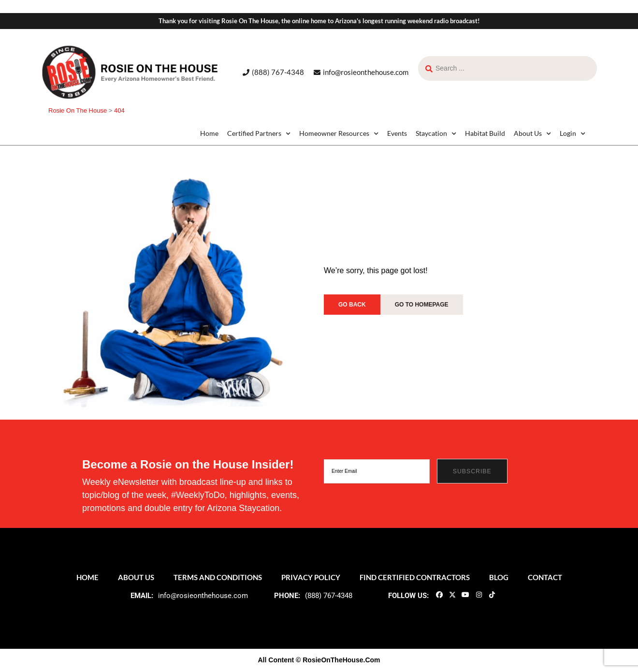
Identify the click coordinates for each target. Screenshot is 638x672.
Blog (499, 577)
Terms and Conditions (218, 577)
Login (573, 133)
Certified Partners (259, 133)
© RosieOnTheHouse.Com (338, 660)
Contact (545, 577)
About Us (532, 133)
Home (209, 133)
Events (397, 133)
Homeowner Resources (339, 133)
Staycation (436, 133)
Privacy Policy (311, 577)
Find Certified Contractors (415, 577)
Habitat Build (485, 133)
